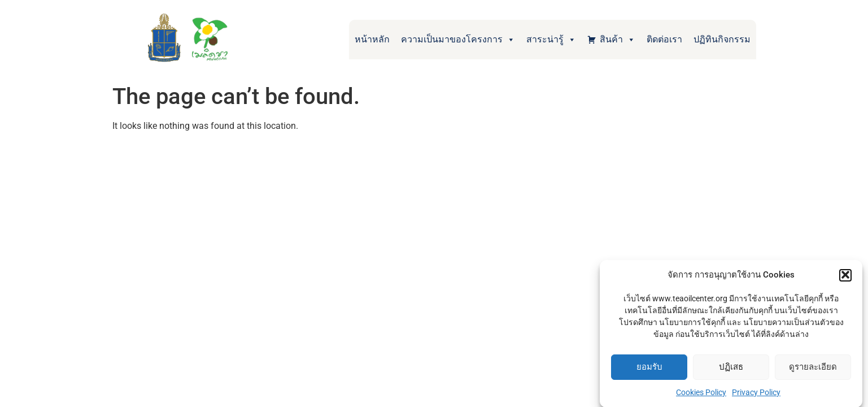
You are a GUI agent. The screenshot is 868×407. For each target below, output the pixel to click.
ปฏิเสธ (731, 368)
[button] (845, 276)
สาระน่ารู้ (551, 40)
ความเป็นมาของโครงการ (458, 40)
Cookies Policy (701, 393)
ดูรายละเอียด (813, 368)
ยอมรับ (649, 368)
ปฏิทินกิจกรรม (722, 39)
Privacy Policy (756, 393)
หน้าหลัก (372, 39)
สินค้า (618, 40)
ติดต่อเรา (664, 39)
